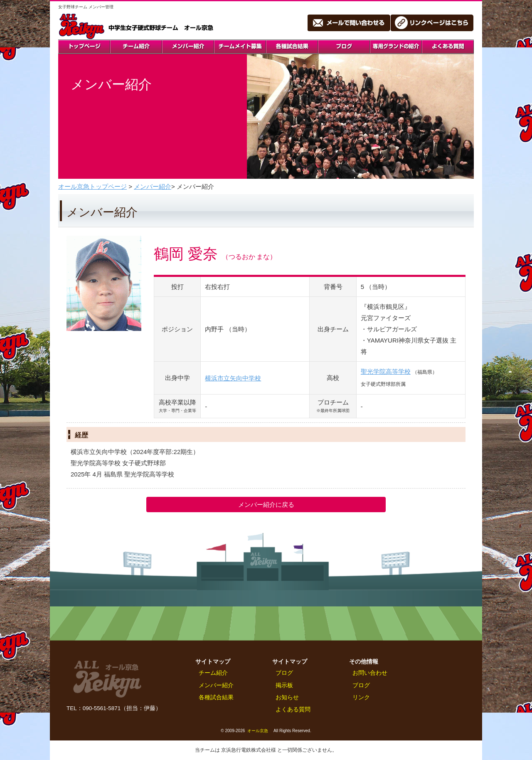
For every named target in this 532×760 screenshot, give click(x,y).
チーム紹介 (213, 673)
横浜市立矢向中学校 (233, 378)
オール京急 (258, 731)
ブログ (284, 673)
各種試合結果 (216, 697)
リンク (361, 697)
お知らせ (287, 697)
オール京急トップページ (92, 186)
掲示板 (284, 685)
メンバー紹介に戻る (266, 505)
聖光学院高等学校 (386, 371)
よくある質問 (293, 709)
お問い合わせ (370, 673)
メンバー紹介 (153, 186)
